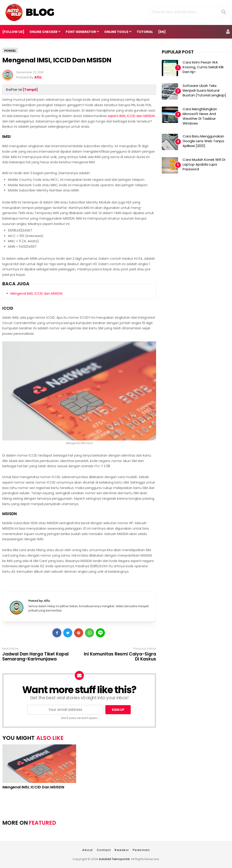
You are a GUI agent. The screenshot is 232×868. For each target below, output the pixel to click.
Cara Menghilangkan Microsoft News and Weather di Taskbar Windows (200, 116)
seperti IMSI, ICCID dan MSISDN (131, 116)
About (88, 850)
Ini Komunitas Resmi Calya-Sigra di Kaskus (120, 657)
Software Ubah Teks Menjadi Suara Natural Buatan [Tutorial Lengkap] (204, 90)
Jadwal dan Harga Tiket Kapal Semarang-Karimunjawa (35, 657)
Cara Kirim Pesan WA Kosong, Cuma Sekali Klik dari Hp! (203, 67)
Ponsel (10, 51)
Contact (104, 850)
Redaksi (122, 850)
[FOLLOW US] (13, 32)
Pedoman (141, 850)
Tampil (30, 90)
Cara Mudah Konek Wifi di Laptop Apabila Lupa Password (204, 164)
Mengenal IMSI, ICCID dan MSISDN (57, 60)
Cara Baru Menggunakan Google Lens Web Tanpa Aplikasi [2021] (203, 141)
